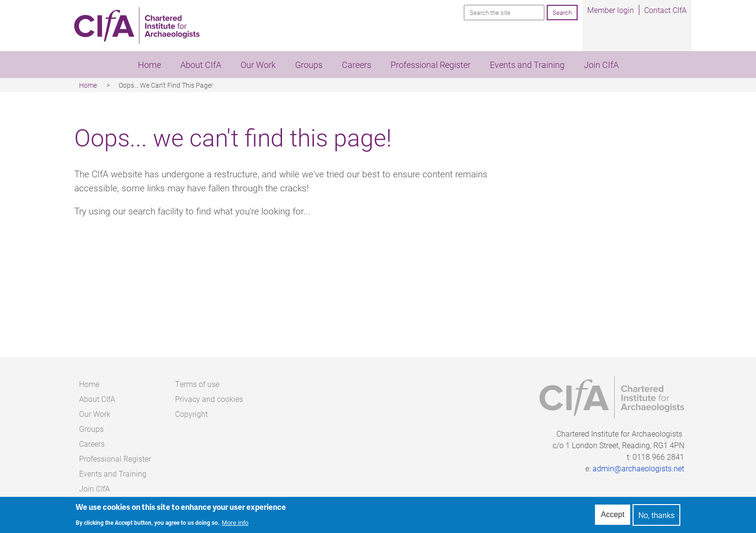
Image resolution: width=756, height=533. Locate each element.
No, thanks (656, 517)
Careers (357, 65)
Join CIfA (601, 65)
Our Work (258, 65)
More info (235, 525)
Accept (613, 517)
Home (149, 65)
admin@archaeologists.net (638, 468)
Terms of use (197, 384)
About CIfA (201, 65)
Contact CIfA (665, 10)
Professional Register (431, 65)
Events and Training (527, 65)
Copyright (191, 414)
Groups (309, 65)
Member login (611, 10)
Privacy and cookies (209, 399)
